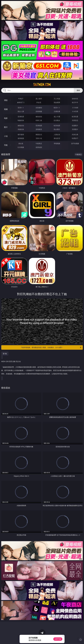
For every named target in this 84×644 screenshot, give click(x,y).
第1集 (5, 354)
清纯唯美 (39, 129)
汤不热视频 (75, 143)
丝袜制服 (39, 111)
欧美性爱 (75, 117)
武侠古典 (75, 134)
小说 (6, 136)
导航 (6, 145)
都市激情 (21, 134)
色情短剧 (39, 147)
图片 (6, 127)
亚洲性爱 (21, 117)
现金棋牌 (57, 102)
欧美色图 (57, 126)
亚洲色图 (39, 126)
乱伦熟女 (57, 120)
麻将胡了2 (21, 102)
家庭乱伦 (39, 134)
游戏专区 (75, 99)
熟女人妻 (21, 111)
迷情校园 (21, 138)
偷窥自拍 (21, 126)
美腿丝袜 (21, 129)
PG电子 (21, 99)
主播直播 (57, 111)
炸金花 (39, 102)
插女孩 (21, 143)
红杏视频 (21, 147)
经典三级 (39, 120)
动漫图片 (75, 126)
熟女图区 (57, 129)
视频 (6, 109)
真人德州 (39, 99)
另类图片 (75, 129)
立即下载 (58, 639)
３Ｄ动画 (75, 108)
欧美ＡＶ (57, 108)
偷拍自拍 (39, 117)
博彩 (6, 100)
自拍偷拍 (39, 108)
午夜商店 (39, 143)
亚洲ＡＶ (21, 108)
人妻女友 (57, 134)
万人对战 (57, 99)
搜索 (78, 90)
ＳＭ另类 (75, 111)
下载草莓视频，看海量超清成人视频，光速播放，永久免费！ (51, 347)
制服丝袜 (21, 120)
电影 (6, 118)
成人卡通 (57, 117)
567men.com (42, 85)
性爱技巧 (75, 138)
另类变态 (75, 120)
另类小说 (39, 138)
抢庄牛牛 (75, 102)
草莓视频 (57, 143)
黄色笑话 (57, 138)
